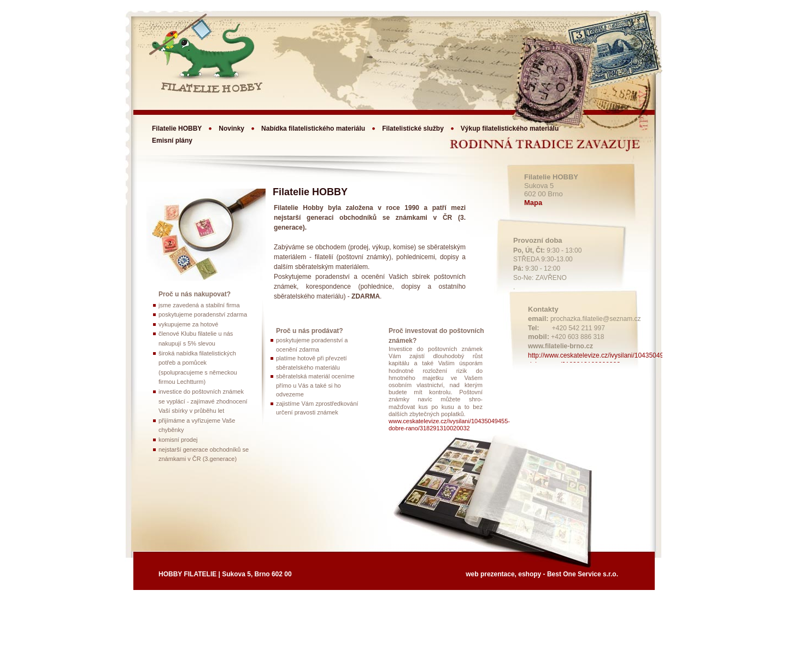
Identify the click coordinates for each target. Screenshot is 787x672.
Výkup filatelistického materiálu (510, 128)
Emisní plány (172, 141)
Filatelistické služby (413, 128)
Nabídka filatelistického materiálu (313, 128)
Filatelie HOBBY (177, 128)
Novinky (231, 128)
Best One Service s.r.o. (583, 574)
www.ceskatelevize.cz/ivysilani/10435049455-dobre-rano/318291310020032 (449, 425)
